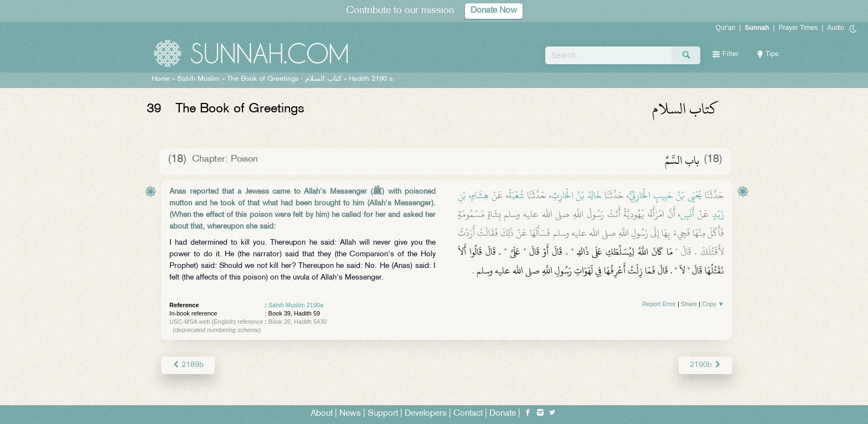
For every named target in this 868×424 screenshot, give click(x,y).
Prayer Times (798, 28)
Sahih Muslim (198, 79)
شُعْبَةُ (516, 195)
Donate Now (494, 11)
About (322, 414)
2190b (706, 365)
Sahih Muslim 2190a (296, 305)
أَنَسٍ (687, 214)
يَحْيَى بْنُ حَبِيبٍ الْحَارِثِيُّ (665, 195)
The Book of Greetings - (284, 79)
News (350, 414)
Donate (503, 414)
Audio (836, 28)
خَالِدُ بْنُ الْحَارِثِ (577, 195)
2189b (188, 365)
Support (383, 414)
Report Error (659, 304)
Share (689, 304)
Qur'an (726, 28)
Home (161, 79)
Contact (468, 414)
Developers (426, 414)
